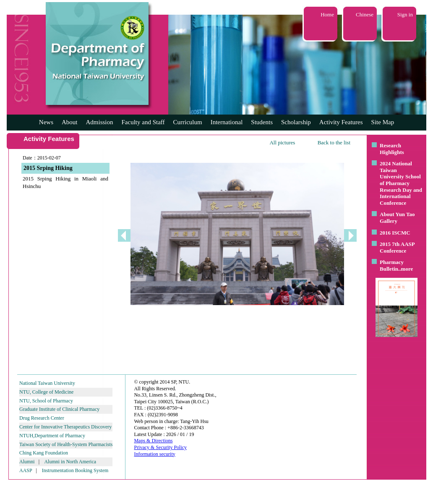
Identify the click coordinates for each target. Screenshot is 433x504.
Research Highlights (392, 149)
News (46, 122)
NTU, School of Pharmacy (46, 401)
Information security (154, 454)
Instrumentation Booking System (75, 470)
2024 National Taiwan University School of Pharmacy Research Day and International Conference (401, 183)
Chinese (365, 14)
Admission (99, 122)
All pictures (282, 142)
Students (262, 122)
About (70, 122)
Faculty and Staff (143, 122)
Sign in (405, 14)
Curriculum (188, 122)
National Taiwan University (47, 383)
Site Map (383, 122)
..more (406, 269)
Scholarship (296, 122)
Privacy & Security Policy (160, 447)
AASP (26, 470)
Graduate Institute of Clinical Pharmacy (59, 409)
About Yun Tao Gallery (397, 218)
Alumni (27, 462)
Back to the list (334, 142)
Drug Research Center (42, 418)
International (227, 122)
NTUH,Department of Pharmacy (52, 436)
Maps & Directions (153, 441)
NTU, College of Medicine (46, 392)
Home (327, 14)
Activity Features (341, 122)
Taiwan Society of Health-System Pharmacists (66, 444)
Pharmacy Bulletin (392, 265)
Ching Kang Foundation (44, 453)
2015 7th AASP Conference (397, 247)
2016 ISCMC (395, 233)
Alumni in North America (70, 462)
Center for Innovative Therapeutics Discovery (65, 427)
